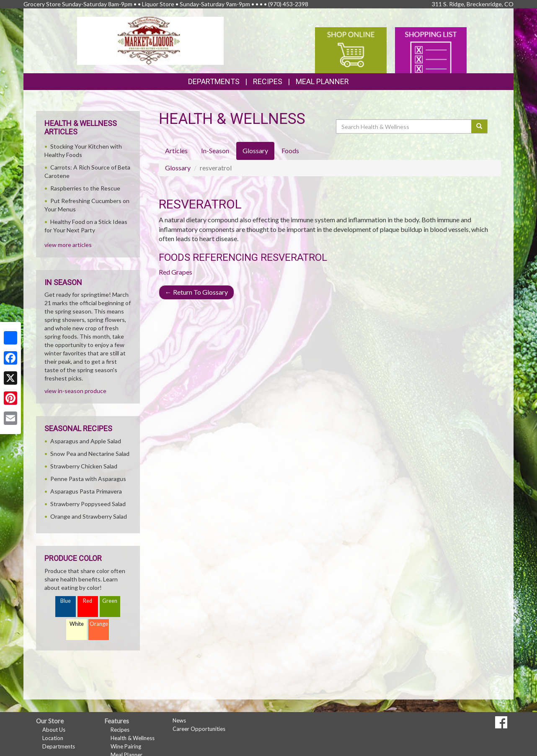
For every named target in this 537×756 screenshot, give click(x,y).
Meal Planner (322, 81)
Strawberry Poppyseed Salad (88, 504)
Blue (66, 601)
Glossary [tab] (255, 150)
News (179, 720)
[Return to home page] (151, 40)
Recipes (268, 81)
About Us (54, 730)
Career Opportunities (199, 729)
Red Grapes (176, 272)
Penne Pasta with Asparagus (88, 479)
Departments (59, 746)
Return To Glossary (196, 292)
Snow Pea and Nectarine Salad (90, 454)
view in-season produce (75, 391)
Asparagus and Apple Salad (86, 441)
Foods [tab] (290, 150)
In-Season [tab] (215, 150)
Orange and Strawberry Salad (89, 516)
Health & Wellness (133, 738)
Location (53, 738)
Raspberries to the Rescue (85, 188)
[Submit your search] (479, 126)
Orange (99, 624)
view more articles (68, 245)
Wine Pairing (126, 746)
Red (88, 601)
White (77, 624)
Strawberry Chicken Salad (84, 466)
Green (110, 601)
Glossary (178, 168)
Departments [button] (214, 81)
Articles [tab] (176, 150)
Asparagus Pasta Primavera (86, 491)
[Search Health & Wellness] (404, 126)
